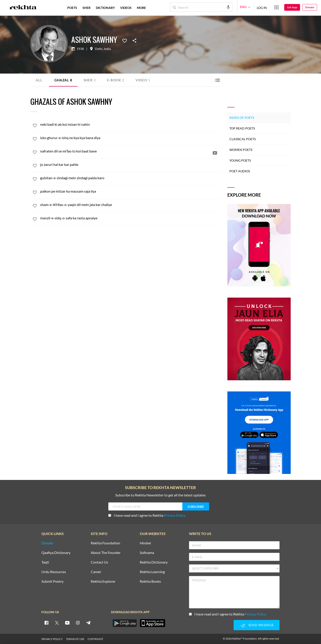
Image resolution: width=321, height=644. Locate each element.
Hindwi (145, 543)
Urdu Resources (54, 572)
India (107, 49)
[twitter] (57, 623)
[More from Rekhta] (276, 7)
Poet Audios (240, 171)
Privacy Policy (175, 515)
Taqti (45, 562)
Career (96, 572)
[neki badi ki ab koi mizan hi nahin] (130, 124)
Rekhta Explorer (103, 581)
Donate (310, 7)
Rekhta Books (150, 581)
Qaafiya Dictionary (56, 553)
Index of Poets (242, 118)
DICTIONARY (105, 8)
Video (145, 80)
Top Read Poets (242, 128)
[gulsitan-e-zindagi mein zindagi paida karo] (130, 178)
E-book (117, 80)
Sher (91, 80)
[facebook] (46, 623)
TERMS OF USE (75, 639)
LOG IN (262, 7)
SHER (86, 8)
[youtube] (67, 623)
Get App (292, 7)
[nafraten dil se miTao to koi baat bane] (130, 151)
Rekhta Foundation (105, 543)
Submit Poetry (52, 581)
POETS (72, 8)
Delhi (99, 49)
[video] (215, 153)
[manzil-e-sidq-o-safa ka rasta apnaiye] (130, 218)
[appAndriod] (125, 623)
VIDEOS (126, 8)
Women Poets (241, 150)
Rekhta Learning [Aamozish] (152, 572)
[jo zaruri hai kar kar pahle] (130, 164)
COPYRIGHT (95, 639)
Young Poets (240, 160)
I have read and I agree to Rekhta (147, 515)
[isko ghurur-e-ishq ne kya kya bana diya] (130, 138)
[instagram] (78, 623)
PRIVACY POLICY (52, 639)
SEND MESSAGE (257, 625)
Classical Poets (243, 139)
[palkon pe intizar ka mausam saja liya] (130, 191)
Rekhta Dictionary (154, 562)
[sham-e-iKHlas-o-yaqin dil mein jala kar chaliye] (130, 205)
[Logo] (23, 8)
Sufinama (147, 553)
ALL (39, 80)
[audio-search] (228, 7)
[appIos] (152, 623)
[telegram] (88, 623)
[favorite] (35, 126)
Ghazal (64, 80)
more (141, 8)
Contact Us (99, 562)
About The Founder (106, 553)
